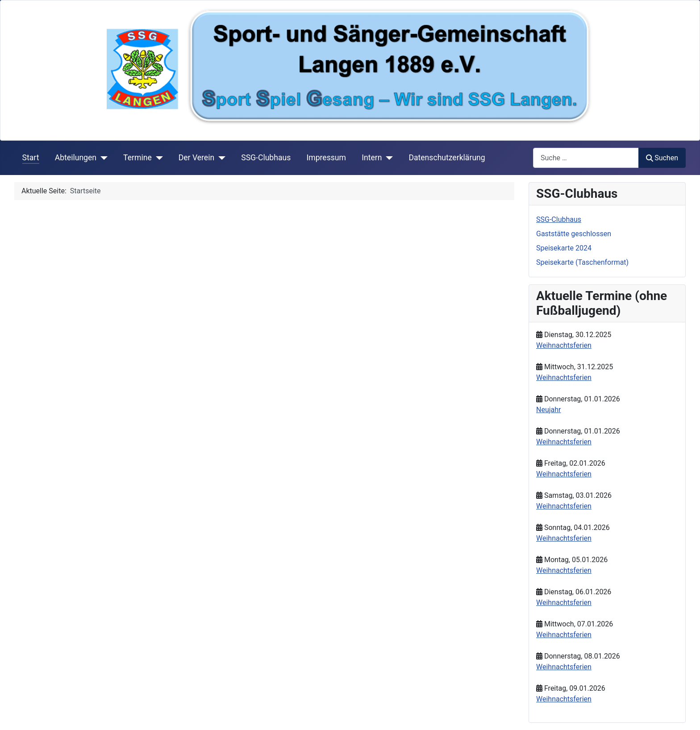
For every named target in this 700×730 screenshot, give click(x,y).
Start (31, 158)
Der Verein (196, 158)
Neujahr (548, 410)
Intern (372, 158)
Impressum (326, 158)
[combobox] (586, 158)
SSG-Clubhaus (266, 158)
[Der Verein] (220, 158)
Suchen (662, 158)
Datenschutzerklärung (447, 158)
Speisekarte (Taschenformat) (582, 262)
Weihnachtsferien (564, 345)
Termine (137, 158)
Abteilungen (76, 158)
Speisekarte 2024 (564, 248)
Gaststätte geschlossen (574, 234)
